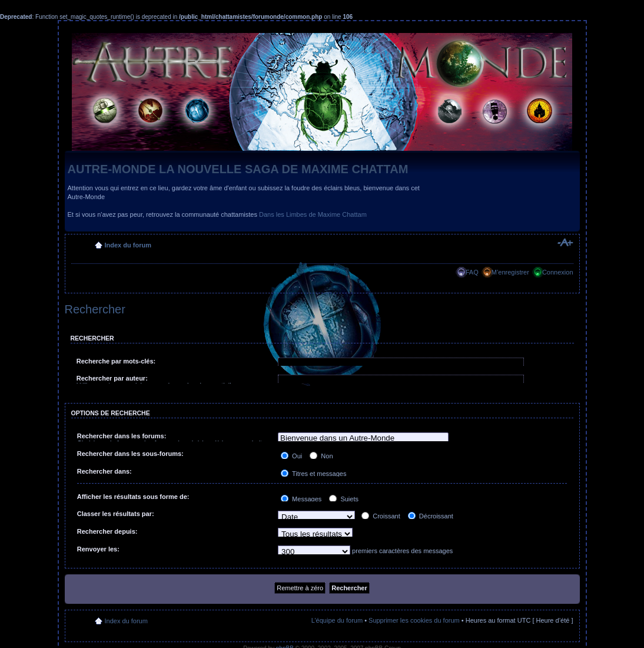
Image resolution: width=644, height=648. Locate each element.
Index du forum (128, 245)
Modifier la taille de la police (565, 243)
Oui (291, 456)
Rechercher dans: (104, 471)
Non (321, 456)
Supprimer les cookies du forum (414, 620)
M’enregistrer (510, 272)
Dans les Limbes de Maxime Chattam (313, 214)
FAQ (472, 272)
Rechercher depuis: (107, 531)
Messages (301, 499)
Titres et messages (313, 474)
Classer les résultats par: (116, 514)
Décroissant (431, 516)
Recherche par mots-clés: (116, 361)
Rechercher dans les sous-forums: (130, 454)
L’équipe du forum (337, 620)
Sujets (344, 499)
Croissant (381, 516)
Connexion (558, 272)
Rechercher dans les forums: (122, 436)
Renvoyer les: (98, 549)
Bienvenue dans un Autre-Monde (363, 439)
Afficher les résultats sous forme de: (133, 497)
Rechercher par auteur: (112, 378)
